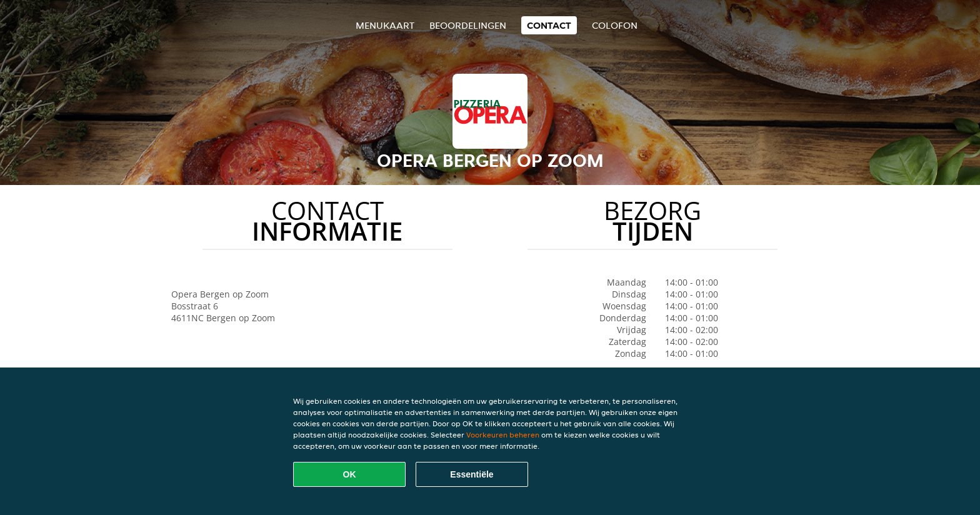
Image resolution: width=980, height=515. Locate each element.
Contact (549, 25)
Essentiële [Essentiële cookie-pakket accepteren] (472, 474)
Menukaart (385, 25)
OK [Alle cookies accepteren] (350, 474)
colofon (615, 25)
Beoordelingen (468, 25)
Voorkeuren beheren (503, 435)
